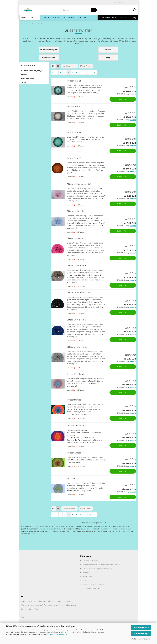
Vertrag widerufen (90, 561)
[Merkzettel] (129, 10)
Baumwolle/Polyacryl (31, 71)
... (85, 72)
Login (133, 2)
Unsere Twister (30, 18)
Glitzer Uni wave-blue (77, 320)
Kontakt (86, 573)
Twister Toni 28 (74, 158)
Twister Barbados (75, 400)
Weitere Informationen (141, 639)
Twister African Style (76, 426)
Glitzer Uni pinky (75, 238)
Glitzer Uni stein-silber (78, 347)
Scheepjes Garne (51, 18)
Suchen (124, 18)
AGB (85, 580)
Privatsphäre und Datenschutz (96, 584)
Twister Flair (73, 479)
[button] (135, 10)
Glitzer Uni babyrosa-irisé (79, 184)
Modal (24, 75)
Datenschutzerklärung (58, 634)
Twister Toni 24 (74, 107)
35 (90, 72)
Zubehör (82, 18)
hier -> (24, 617)
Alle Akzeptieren (141, 628)
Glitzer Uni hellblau (76, 211)
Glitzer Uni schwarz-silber (79, 293)
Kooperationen (108, 18)
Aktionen (69, 18)
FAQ (134, 18)
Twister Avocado (75, 453)
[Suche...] (94, 10)
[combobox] (70, 66)
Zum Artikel (123, 99)
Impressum (88, 577)
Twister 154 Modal (75, 374)
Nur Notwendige (141, 634)
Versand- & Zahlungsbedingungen (97, 569)
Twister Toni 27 (74, 132)
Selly (23, 82)
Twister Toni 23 (74, 81)
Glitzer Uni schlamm (77, 265)
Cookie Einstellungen (92, 588)
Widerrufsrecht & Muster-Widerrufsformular (102, 565)
